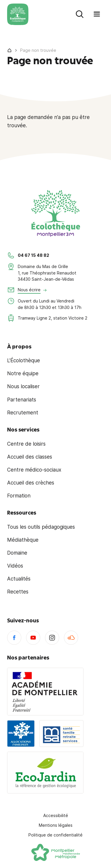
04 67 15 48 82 (33, 255)
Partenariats (22, 400)
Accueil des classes (30, 457)
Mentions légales (56, 825)
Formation (19, 496)
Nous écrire (29, 290)
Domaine (17, 553)
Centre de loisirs (26, 444)
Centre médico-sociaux (34, 470)
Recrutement (23, 413)
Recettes (18, 592)
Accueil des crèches (31, 483)
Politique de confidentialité (55, 835)
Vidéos (15, 566)
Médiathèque (23, 540)
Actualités (19, 579)
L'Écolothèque (24, 361)
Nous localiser (23, 386)
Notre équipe (23, 373)
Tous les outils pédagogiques (41, 527)
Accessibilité (56, 815)
